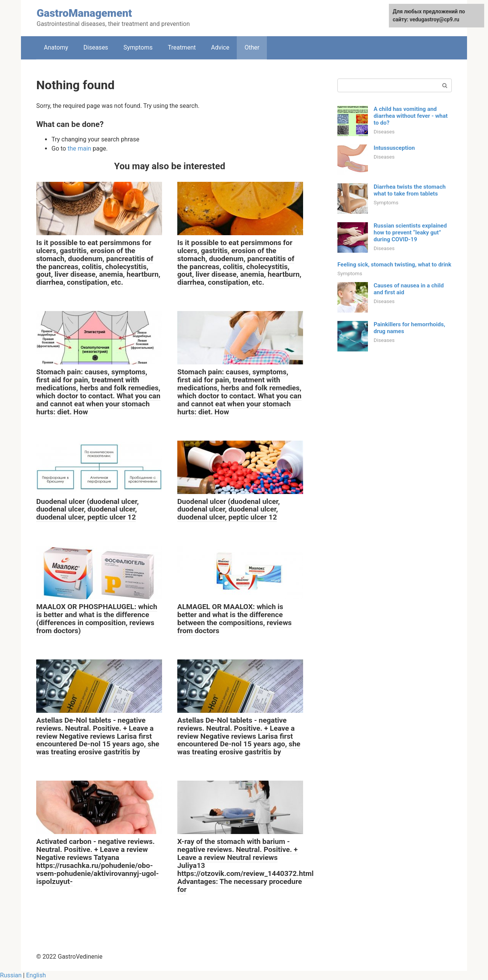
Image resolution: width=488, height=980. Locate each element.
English (36, 975)
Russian (11, 975)
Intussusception (394, 148)
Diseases (96, 47)
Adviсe (220, 47)
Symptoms (138, 47)
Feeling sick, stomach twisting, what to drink (394, 265)
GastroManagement (84, 13)
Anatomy (56, 47)
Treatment (182, 47)
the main (79, 148)
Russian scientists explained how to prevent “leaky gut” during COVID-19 (410, 233)
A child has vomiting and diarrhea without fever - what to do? (411, 116)
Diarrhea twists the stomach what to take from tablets (410, 190)
